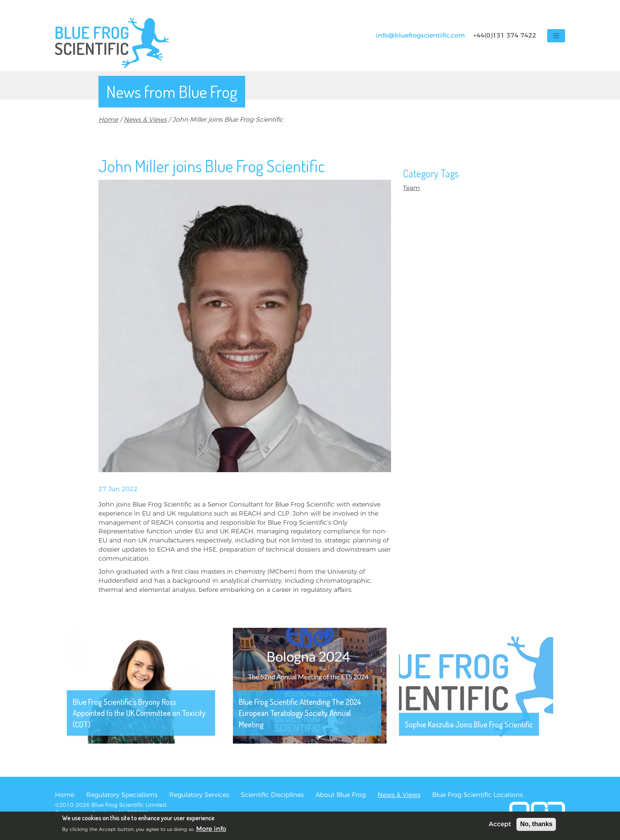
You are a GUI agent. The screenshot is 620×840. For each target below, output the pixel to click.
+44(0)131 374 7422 (505, 36)
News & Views (145, 120)
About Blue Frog (341, 795)
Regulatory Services (199, 795)
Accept (500, 825)
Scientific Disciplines (272, 795)
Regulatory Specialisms (122, 795)
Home (108, 120)
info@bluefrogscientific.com (421, 36)
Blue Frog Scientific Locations (477, 795)
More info (211, 829)
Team (411, 188)
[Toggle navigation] (556, 36)
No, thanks (536, 825)
